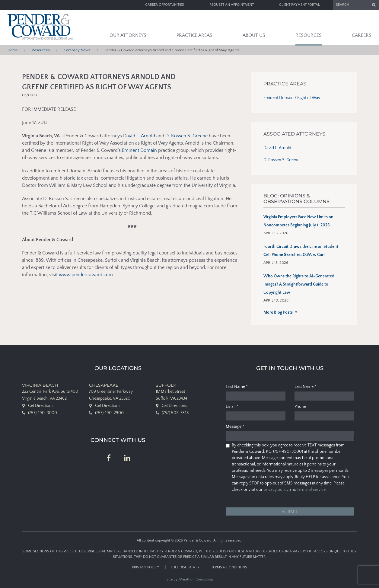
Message (235, 427)
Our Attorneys (128, 35)
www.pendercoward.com (86, 275)
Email (232, 407)
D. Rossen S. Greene (186, 136)
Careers (362, 35)
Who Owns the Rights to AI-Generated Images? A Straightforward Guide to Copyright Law (299, 284)
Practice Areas (194, 35)
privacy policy (276, 490)
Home (13, 50)
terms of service (311, 490)
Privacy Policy (146, 567)
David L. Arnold (139, 136)
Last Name (305, 387)
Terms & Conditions (229, 567)
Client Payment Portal (299, 5)
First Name (237, 387)
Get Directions (41, 406)
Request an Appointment (232, 5)
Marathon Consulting (196, 579)
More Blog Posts (278, 312)
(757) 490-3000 (43, 413)
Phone (300, 407)
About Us (254, 35)
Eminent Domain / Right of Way (292, 98)
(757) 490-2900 (109, 413)
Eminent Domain (139, 150)
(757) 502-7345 (175, 413)
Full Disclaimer (185, 567)
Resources (309, 35)
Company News (77, 50)
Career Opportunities (165, 5)
